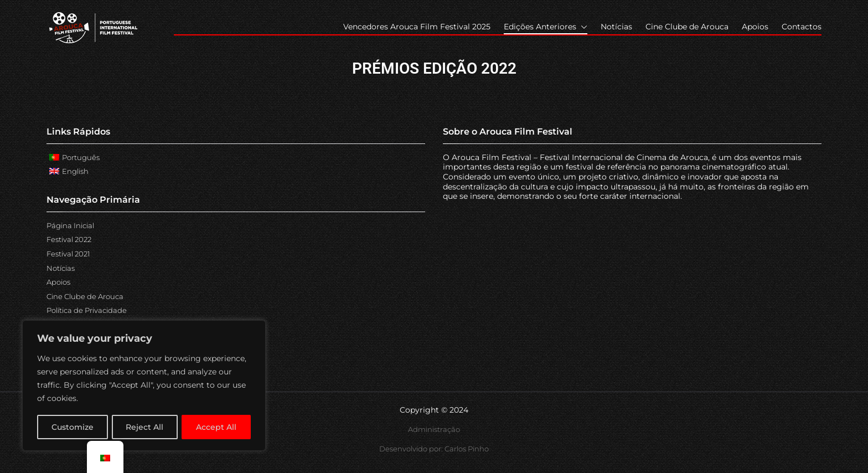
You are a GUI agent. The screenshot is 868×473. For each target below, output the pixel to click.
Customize (73, 427)
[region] (144, 386)
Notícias (616, 27)
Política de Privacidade (87, 310)
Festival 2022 (69, 239)
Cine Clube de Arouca (687, 27)
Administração (434, 429)
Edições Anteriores (546, 27)
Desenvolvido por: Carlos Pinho (434, 449)
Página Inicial (70, 225)
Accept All (217, 427)
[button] (582, 27)
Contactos (802, 27)
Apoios (755, 27)
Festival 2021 (68, 254)
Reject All (145, 427)
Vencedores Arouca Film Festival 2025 (417, 27)
